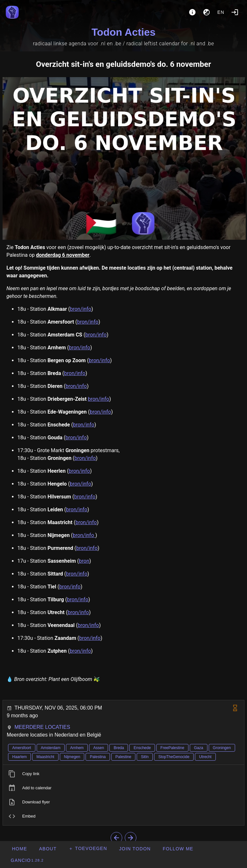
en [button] (221, 12)
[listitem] (123, 774)
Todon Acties (123, 32)
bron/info (80, 309)
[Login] (235, 12)
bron (84, 561)
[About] (192, 12)
